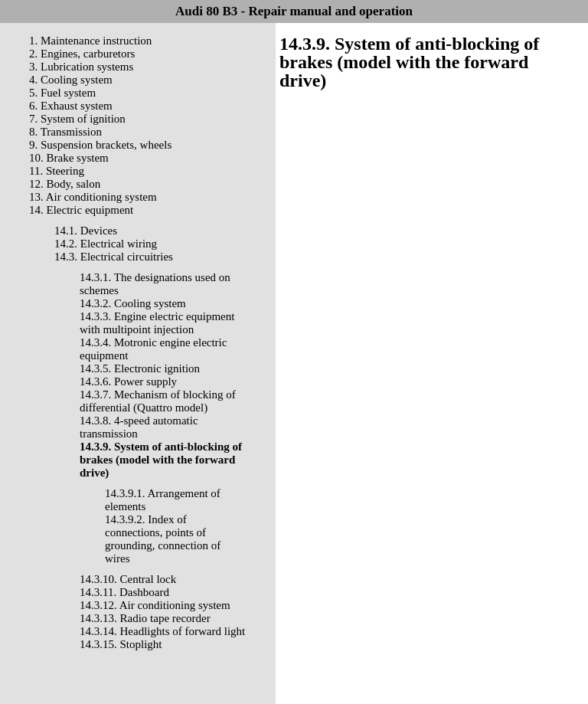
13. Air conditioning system (93, 197)
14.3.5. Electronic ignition (140, 368)
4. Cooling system (71, 80)
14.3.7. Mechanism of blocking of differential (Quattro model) (158, 401)
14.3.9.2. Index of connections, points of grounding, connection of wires (163, 539)
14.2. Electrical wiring (106, 244)
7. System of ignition (77, 119)
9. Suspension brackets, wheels (100, 145)
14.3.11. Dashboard (124, 592)
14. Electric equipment (81, 210)
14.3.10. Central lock (128, 579)
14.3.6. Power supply (128, 381)
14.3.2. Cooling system (133, 303)
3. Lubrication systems (81, 67)
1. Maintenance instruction (90, 41)
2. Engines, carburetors (82, 54)
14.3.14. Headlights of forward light (162, 631)
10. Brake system (69, 158)
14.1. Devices (86, 231)
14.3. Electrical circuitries (114, 257)
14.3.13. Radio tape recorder (145, 618)
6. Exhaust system (71, 106)
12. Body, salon (65, 184)
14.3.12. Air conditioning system (155, 605)
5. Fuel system (62, 93)
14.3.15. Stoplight (121, 644)
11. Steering (57, 171)
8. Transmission (65, 132)
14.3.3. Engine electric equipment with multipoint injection (157, 323)
